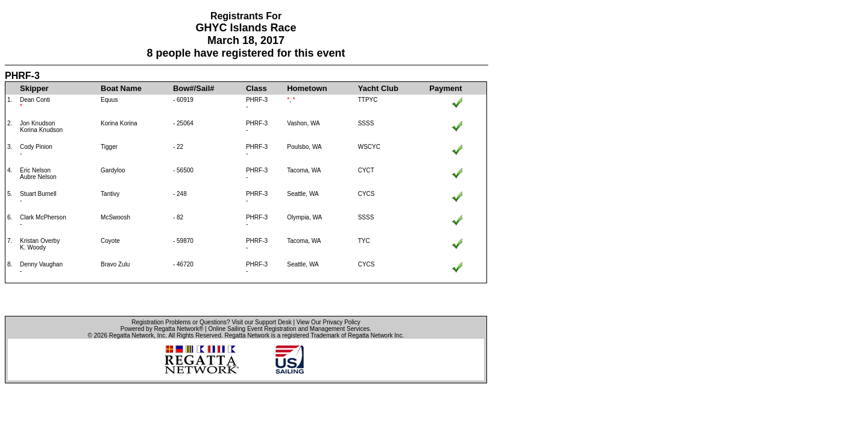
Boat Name (121, 88)
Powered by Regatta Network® (162, 329)
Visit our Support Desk (261, 322)
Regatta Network (131, 335)
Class (256, 88)
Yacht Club (378, 88)
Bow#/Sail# (194, 88)
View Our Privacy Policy (329, 322)
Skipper (34, 88)
